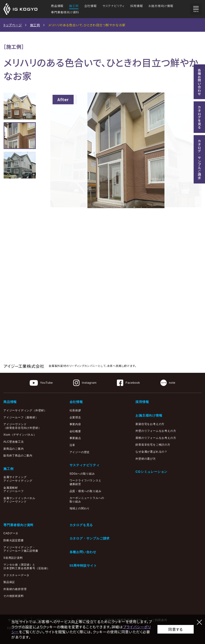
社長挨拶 (75, 410)
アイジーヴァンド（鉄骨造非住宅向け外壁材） (22, 426)
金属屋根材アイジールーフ (14, 490)
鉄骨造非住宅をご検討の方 (153, 445)
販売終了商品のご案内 (18, 456)
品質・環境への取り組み (86, 491)
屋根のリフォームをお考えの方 (156, 438)
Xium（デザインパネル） (20, 435)
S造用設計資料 (13, 558)
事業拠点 (75, 438)
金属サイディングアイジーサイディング (18, 479)
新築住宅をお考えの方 (150, 424)
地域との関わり (80, 508)
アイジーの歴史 (80, 452)
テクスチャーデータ (16, 575)
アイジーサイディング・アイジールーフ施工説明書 (21, 549)
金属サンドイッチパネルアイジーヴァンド (19, 500)
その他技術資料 (14, 596)
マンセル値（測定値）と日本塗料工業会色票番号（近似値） (27, 566)
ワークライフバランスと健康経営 (86, 482)
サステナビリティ (113, 6)
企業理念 (75, 417)
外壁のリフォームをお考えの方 (156, 431)
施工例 (74, 6)
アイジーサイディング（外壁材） (25, 410)
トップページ (13, 25)
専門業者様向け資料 (65, 12)
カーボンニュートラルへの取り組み (87, 500)
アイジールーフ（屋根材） (21, 417)
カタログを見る (81, 525)
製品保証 (9, 582)
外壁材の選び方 (146, 459)
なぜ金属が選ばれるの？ (151, 452)
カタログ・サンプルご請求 (90, 538)
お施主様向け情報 (161, 6)
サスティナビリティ (85, 465)
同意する (175, 629)
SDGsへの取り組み (82, 474)
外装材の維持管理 (15, 589)
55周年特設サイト (83, 566)
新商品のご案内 (14, 449)
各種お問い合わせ (83, 552)
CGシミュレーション (151, 472)
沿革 (72, 445)
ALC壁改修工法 (14, 442)
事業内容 (75, 424)
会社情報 (90, 6)
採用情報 (136, 6)
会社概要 (75, 431)
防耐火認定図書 (14, 540)
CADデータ (11, 533)
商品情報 (57, 6)
